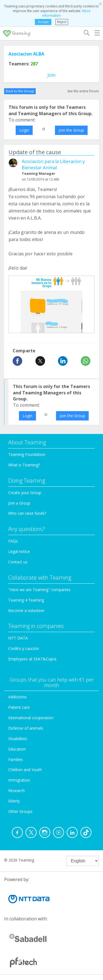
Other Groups (20, 811)
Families (16, 759)
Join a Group (19, 503)
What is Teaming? (24, 465)
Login (24, 130)
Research (16, 791)
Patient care (19, 707)
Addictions (17, 697)
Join (51, 75)
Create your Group (25, 493)
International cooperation (31, 718)
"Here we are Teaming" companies (39, 590)
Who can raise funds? (27, 513)
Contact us (18, 562)
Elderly (14, 801)
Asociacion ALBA (26, 54)
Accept (43, 22)
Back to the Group (20, 91)
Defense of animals (26, 728)
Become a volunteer (26, 611)
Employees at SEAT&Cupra (32, 659)
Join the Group (71, 130)
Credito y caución (24, 648)
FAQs (13, 541)
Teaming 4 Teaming (26, 600)
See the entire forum (83, 91)
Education (17, 749)
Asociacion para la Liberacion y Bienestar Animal (53, 164)
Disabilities (18, 739)
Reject (62, 22)
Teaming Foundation (27, 454)
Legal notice (19, 551)
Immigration (19, 780)
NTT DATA (18, 638)
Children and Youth (25, 770)
